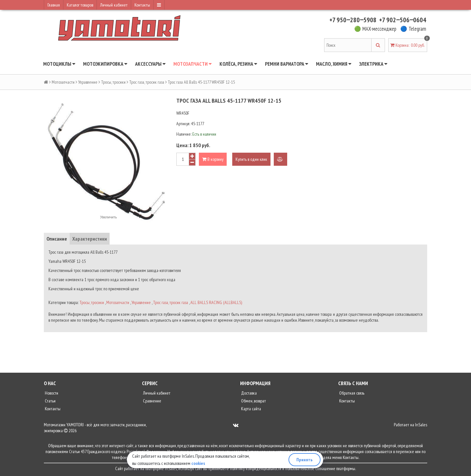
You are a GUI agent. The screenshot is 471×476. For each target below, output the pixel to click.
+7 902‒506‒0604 (403, 20)
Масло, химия (334, 64)
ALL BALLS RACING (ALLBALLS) (216, 302)
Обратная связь (351, 393)
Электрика (373, 64)
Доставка (248, 393)
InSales (421, 425)
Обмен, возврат (253, 401)
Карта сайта (251, 409)
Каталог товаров (80, 5)
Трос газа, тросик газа (147, 82)
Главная (54, 5)
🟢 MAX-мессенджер (375, 29)
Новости (51, 393)
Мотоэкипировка (105, 64)
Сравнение (152, 401)
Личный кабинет (114, 5)
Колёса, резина (238, 64)
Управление (88, 82)
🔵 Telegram (413, 29)
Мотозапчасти (192, 64)
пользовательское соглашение (310, 468)
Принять (305, 460)
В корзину (213, 159)
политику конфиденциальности (256, 468)
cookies (198, 463)
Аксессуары (150, 64)
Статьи (50, 401)
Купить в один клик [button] (251, 159)
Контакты (142, 5)
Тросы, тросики (113, 82)
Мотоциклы (59, 64)
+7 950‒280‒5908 (353, 20)
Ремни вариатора (287, 64)
